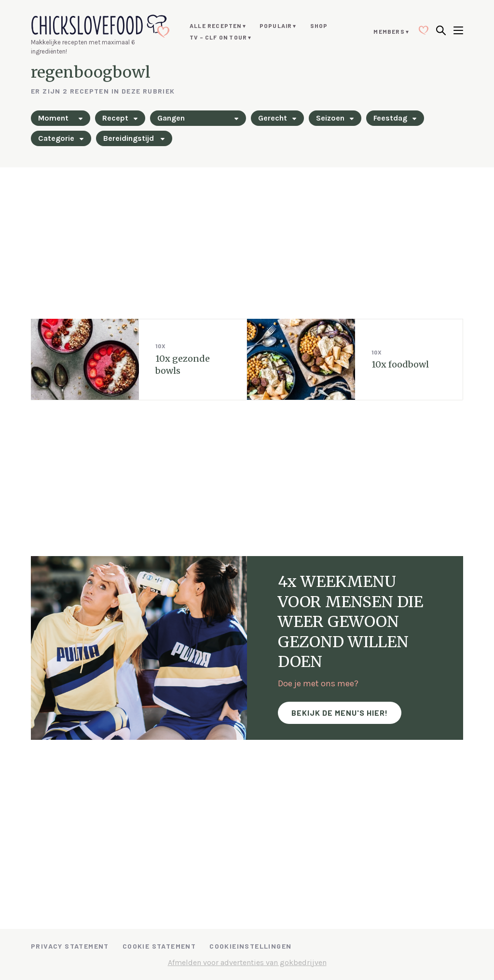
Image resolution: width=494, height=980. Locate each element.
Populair (276, 26)
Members (389, 31)
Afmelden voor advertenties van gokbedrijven (247, 962)
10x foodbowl (400, 364)
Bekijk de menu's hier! (340, 713)
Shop (319, 26)
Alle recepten (216, 26)
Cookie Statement (159, 946)
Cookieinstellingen (250, 946)
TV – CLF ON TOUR (218, 37)
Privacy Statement (70, 946)
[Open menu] (458, 31)
